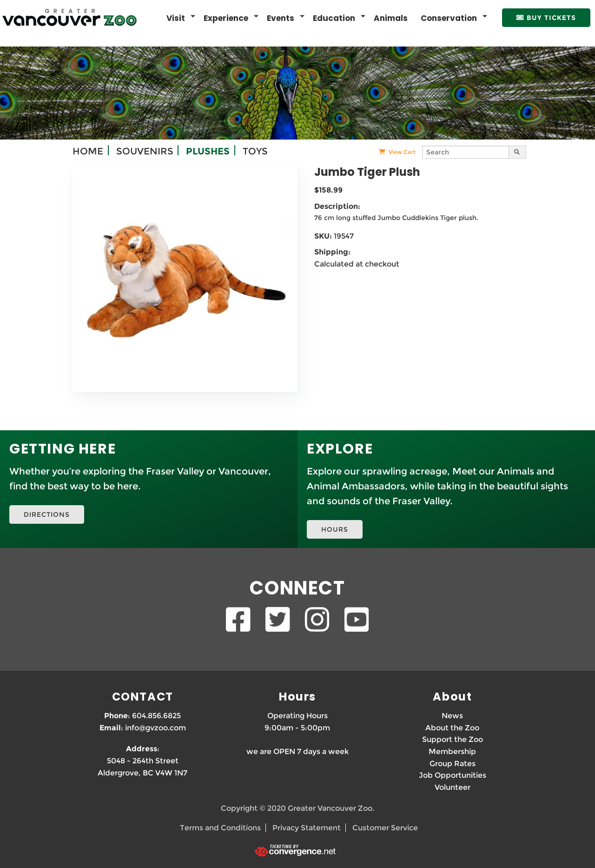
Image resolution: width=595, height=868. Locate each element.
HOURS (335, 529)
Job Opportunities (453, 775)
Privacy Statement (307, 827)
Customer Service (385, 827)
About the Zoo (452, 727)
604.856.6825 (156, 715)
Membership (452, 751)
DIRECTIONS (47, 514)
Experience (226, 18)
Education (334, 18)
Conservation (449, 18)
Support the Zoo (453, 739)
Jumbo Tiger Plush (367, 171)
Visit (176, 18)
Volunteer (453, 787)
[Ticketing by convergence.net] (297, 850)
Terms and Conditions (220, 827)
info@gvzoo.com (155, 727)
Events (281, 18)
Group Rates (453, 763)
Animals (391, 18)
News (452, 715)
